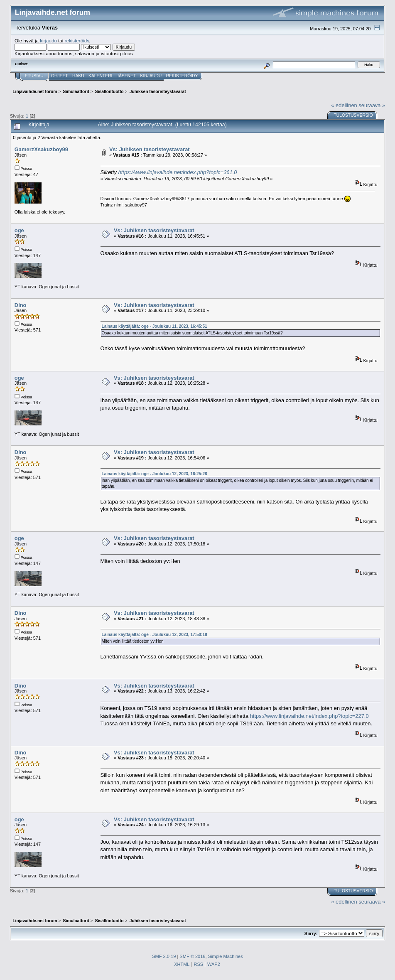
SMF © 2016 (192, 956)
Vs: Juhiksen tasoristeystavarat (150, 149)
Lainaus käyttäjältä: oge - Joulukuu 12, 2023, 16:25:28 (155, 474)
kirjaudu (48, 41)
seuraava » (372, 105)
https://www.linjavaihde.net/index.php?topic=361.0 (178, 172)
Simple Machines (226, 956)
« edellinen (344, 105)
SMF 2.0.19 (164, 956)
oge (19, 230)
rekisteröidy (77, 41)
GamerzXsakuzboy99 (41, 149)
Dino (21, 305)
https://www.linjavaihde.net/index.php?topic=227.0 (309, 716)
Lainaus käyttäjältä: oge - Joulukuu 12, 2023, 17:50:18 (155, 635)
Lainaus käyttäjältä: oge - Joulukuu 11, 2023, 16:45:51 (155, 326)
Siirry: (311, 933)
